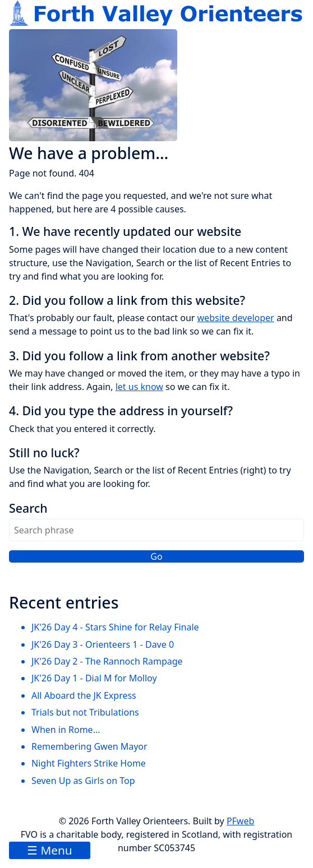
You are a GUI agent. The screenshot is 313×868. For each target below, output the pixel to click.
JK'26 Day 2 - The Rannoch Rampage (107, 661)
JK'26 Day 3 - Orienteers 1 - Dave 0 (103, 644)
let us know (139, 387)
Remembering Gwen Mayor (89, 746)
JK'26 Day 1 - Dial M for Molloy (94, 678)
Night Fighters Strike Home (89, 763)
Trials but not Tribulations (85, 712)
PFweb (240, 821)
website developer (236, 318)
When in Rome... (66, 730)
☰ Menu (50, 850)
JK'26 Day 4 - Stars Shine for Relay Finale (115, 627)
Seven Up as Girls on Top (83, 781)
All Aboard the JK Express (84, 695)
